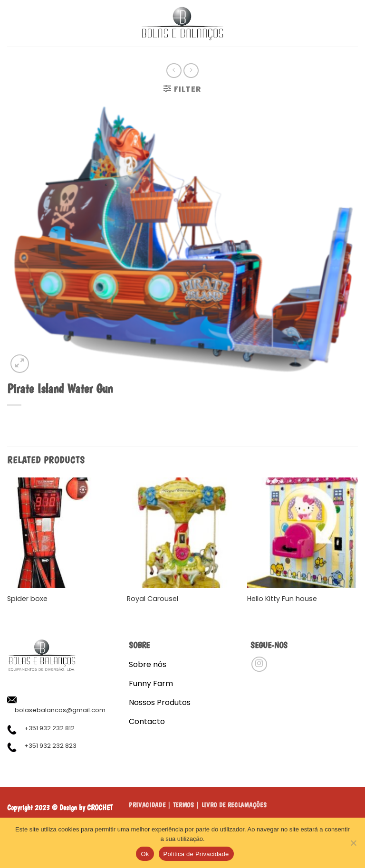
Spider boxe (27, 599)
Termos (184, 805)
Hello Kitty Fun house (282, 599)
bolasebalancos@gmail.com (60, 710)
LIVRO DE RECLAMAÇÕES (234, 805)
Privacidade (147, 805)
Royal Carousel (153, 599)
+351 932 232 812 (49, 728)
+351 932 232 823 (50, 746)
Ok (145, 854)
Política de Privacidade (196, 854)
